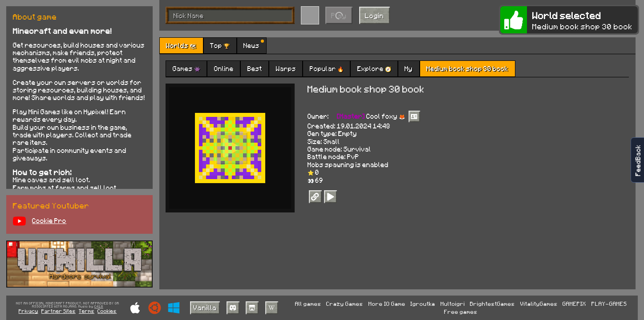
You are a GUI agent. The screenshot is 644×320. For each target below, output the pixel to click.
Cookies (107, 311)
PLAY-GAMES (609, 304)
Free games (461, 312)
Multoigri (453, 304)
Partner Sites (59, 311)
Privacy (28, 311)
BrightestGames (492, 304)
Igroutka (423, 304)
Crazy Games (345, 304)
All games (308, 304)
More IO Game (387, 304)
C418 (99, 307)
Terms (87, 311)
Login (375, 15)
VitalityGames (539, 304)
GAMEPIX (574, 304)
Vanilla (205, 307)
